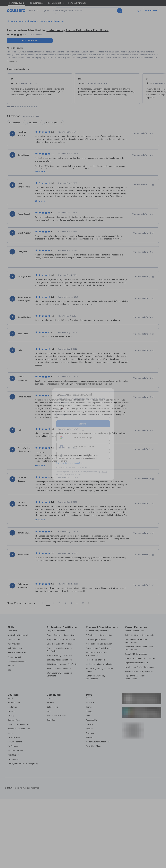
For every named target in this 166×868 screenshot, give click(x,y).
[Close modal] (110, 392)
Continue (83, 424)
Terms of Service (70, 474)
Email (60, 409)
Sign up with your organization (69, 463)
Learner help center (83, 467)
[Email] (83, 414)
